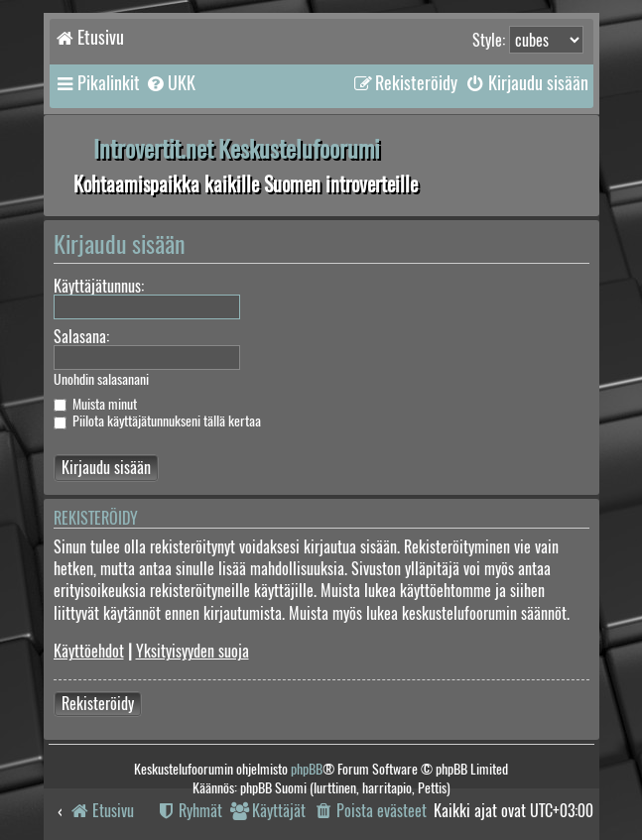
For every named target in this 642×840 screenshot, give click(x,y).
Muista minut (95, 404)
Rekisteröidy (98, 704)
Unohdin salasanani (101, 380)
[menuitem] (170, 83)
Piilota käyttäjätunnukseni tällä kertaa (157, 421)
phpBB (307, 769)
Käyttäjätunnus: (99, 286)
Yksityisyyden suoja (193, 651)
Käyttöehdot (89, 651)
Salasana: (81, 337)
